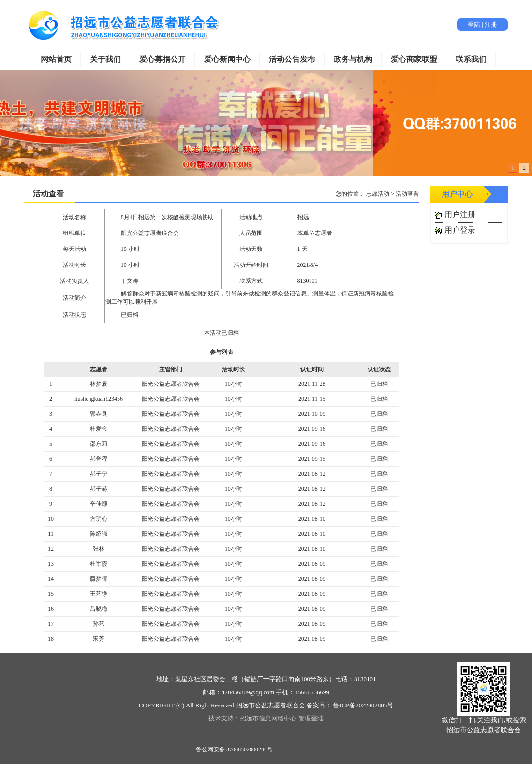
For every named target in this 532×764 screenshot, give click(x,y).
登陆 (474, 24)
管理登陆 (311, 718)
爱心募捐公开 (163, 59)
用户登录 (460, 230)
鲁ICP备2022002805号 (362, 705)
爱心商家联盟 (414, 59)
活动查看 (48, 194)
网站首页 (56, 59)
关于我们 (105, 59)
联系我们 (471, 59)
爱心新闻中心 (227, 59)
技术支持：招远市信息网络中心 (252, 718)
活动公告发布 (292, 59)
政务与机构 (353, 59)
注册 (491, 24)
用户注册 (460, 214)
